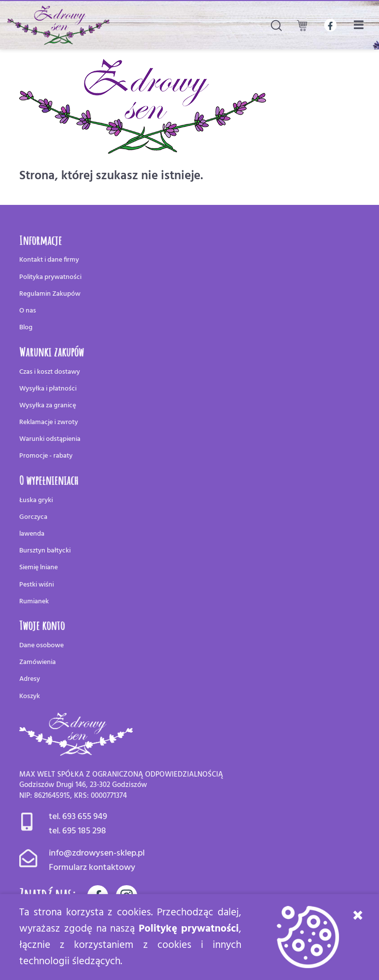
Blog (26, 328)
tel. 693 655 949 (78, 817)
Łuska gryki (36, 500)
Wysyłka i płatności (48, 389)
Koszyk (30, 696)
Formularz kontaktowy (92, 868)
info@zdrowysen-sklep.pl (97, 853)
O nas (28, 311)
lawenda (32, 534)
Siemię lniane (38, 568)
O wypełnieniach (49, 480)
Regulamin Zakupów (50, 294)
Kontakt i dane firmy (49, 260)
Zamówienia (38, 662)
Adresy (30, 679)
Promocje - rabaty (46, 456)
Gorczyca (33, 517)
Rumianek (34, 602)
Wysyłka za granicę (48, 406)
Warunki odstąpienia (50, 439)
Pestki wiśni (37, 585)
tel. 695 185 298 (77, 831)
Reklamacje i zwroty (49, 422)
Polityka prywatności (50, 277)
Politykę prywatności (189, 929)
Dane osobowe (41, 646)
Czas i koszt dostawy (50, 372)
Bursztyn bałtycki (45, 551)
